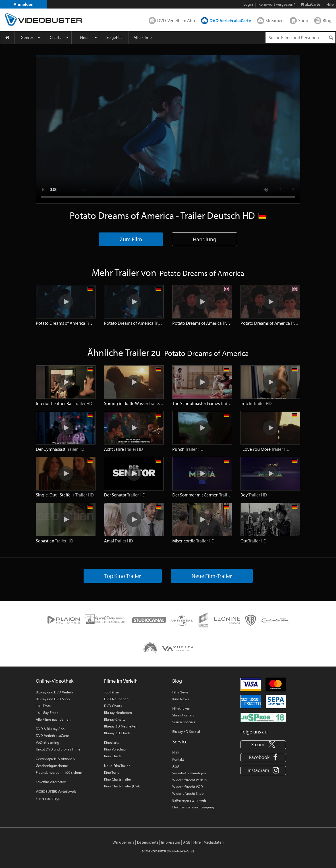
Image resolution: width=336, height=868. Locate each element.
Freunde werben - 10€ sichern (59, 772)
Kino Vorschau (115, 749)
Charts (55, 37)
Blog (327, 20)
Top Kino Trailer (123, 576)
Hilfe (176, 752)
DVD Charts (113, 706)
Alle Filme (143, 37)
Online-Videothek (55, 681)
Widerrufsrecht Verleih (189, 780)
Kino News (181, 699)
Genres (27, 37)
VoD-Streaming (47, 742)
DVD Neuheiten (116, 699)
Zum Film (131, 239)
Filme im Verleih (121, 681)
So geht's (114, 37)
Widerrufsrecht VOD (188, 787)
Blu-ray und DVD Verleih (54, 692)
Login (248, 4)
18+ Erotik (44, 706)
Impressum (171, 842)
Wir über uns (123, 842)
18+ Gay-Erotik (47, 712)
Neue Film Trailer (117, 766)
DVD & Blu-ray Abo (50, 729)
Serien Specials (184, 722)
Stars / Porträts (183, 715)
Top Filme (111, 692)
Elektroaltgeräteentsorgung (193, 807)
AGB (176, 766)
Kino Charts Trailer (118, 779)
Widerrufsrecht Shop (188, 793)
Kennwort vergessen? (277, 4)
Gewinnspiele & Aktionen (55, 759)
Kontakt (178, 759)
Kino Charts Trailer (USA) (122, 786)
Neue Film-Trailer (212, 576)
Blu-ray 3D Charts (117, 733)
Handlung (205, 239)
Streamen (275, 20)
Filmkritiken (181, 708)
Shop (303, 20)
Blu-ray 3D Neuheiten (121, 726)
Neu (84, 37)
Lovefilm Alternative (51, 782)
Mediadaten (214, 842)
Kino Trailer (112, 772)
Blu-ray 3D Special (186, 731)
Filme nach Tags (48, 798)
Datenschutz (148, 842)
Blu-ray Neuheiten (118, 712)
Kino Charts (113, 756)
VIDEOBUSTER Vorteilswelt (56, 791)
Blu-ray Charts (115, 719)
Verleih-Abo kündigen (189, 773)
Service (180, 742)
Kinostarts (111, 742)
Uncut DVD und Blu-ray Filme (58, 749)
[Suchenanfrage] (300, 37)
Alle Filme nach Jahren (53, 719)
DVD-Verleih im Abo (176, 20)
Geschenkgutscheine (52, 766)
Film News (180, 692)
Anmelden (24, 4)
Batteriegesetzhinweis (189, 800)
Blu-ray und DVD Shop (53, 699)
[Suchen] (331, 38)
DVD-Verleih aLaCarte (230, 20)
